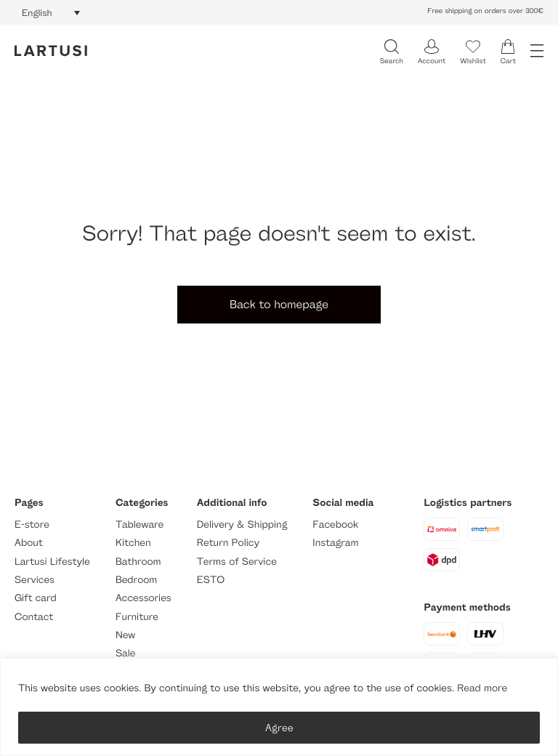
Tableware (139, 524)
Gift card (36, 598)
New (125, 635)
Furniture (137, 617)
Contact (34, 617)
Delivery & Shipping (242, 524)
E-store (32, 524)
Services (35, 580)
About (29, 543)
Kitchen (133, 543)
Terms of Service (237, 562)
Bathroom (138, 562)
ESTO (211, 580)
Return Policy (228, 543)
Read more (482, 688)
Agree (279, 727)
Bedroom (136, 580)
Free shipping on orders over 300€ (485, 11)
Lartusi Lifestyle (52, 562)
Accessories (143, 598)
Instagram (335, 543)
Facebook (335, 524)
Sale (126, 653)
